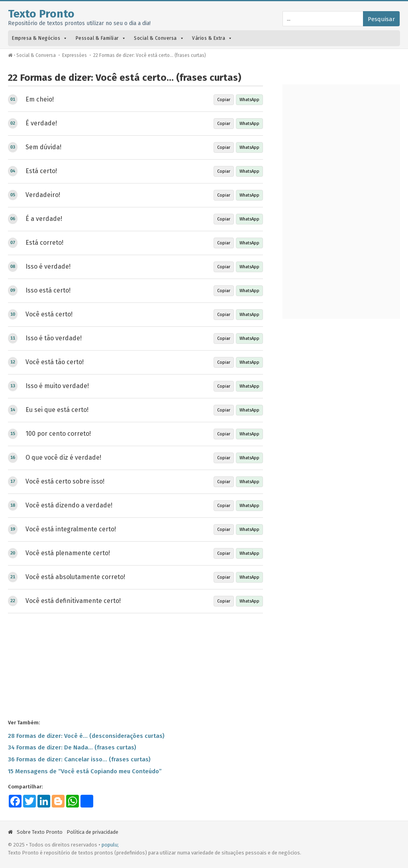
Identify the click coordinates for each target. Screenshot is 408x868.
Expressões (75, 55)
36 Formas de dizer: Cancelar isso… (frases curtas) (79, 759)
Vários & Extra (212, 38)
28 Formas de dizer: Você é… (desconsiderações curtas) (86, 736)
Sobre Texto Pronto (40, 832)
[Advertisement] (135, 665)
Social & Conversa (159, 38)
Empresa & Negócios (40, 38)
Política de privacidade (92, 832)
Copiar (224, 100)
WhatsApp (249, 100)
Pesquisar (381, 19)
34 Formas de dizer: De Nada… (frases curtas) (72, 747)
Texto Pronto (41, 14)
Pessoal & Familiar (101, 38)
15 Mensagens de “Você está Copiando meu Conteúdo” (85, 771)
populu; (110, 845)
